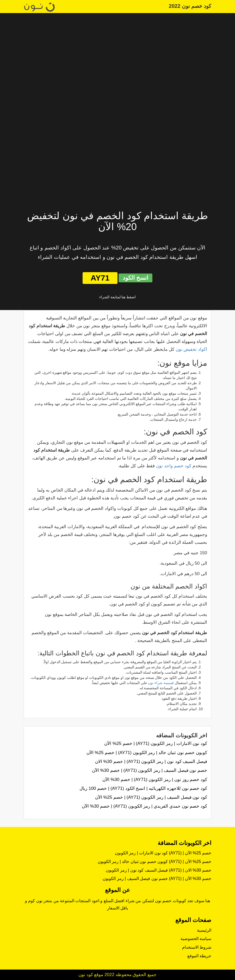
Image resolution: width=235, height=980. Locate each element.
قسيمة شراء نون (161, 683)
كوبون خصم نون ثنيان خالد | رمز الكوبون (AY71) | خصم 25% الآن (147, 753)
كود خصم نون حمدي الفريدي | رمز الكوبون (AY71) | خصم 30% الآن (144, 806)
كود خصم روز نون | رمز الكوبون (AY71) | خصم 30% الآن (155, 780)
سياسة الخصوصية (196, 939)
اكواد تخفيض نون (191, 349)
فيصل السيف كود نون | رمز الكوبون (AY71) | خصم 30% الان (151, 762)
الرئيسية (204, 930)
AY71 (100, 278)
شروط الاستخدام (197, 947)
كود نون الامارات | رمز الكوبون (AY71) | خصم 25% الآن (156, 743)
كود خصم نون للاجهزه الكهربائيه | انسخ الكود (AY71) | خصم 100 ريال (143, 788)
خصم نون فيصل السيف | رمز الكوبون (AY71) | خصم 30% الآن (150, 770)
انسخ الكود (135, 278)
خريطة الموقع (199, 956)
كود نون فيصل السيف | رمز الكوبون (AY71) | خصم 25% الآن (151, 797)
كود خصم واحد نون (174, 466)
